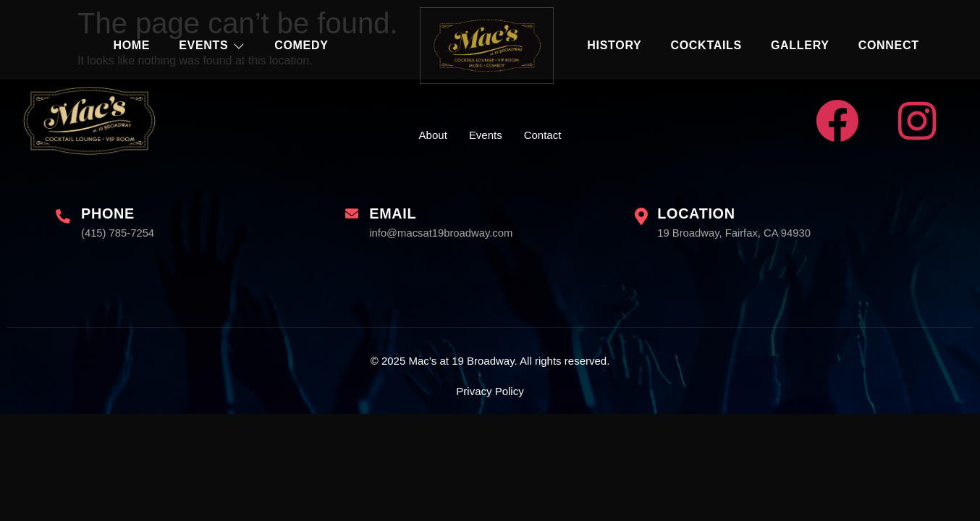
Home (131, 45)
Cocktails (706, 45)
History (614, 45)
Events (212, 45)
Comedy (301, 45)
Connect (889, 45)
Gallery (800, 45)
